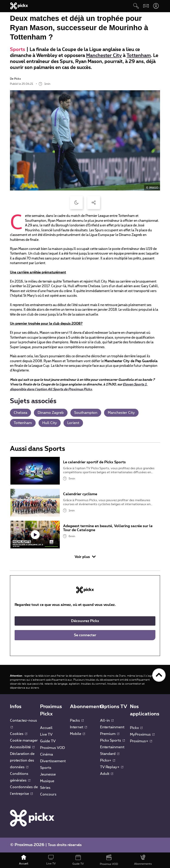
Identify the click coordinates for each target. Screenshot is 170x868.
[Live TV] (51, 860)
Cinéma (46, 754)
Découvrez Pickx (85, 621)
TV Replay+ (112, 767)
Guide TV (48, 741)
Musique (47, 781)
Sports (17, 50)
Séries (45, 788)
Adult (107, 774)
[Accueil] (24, 860)
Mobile (77, 734)
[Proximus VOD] (109, 860)
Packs (77, 721)
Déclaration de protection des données (22, 760)
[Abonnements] (143, 860)
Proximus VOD (52, 748)
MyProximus (142, 734)
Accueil (46, 728)
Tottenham (139, 56)
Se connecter (85, 635)
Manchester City (104, 56)
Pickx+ (108, 760)
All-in (107, 721)
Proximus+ (141, 741)
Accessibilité (22, 747)
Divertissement (53, 761)
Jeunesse (48, 774)
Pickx (136, 728)
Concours (48, 794)
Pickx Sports (112, 740)
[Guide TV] (78, 860)
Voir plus (85, 557)
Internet (78, 727)
